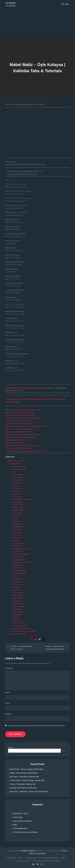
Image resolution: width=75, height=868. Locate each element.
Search (11, 747)
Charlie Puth (18, 502)
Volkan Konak (19, 551)
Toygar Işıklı (18, 557)
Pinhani (16, 617)
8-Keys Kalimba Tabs (18, 469)
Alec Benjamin (19, 604)
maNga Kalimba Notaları (23, 562)
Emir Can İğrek (19, 623)
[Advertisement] (37, 24)
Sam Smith (18, 513)
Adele (16, 518)
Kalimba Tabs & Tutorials (51, 399)
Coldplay (17, 494)
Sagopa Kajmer (19, 560)
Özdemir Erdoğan (20, 571)
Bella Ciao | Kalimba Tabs (15, 443)
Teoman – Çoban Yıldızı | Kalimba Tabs (19, 448)
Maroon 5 (17, 601)
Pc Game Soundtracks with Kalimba (24, 631)
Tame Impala (19, 543)
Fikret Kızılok (18, 527)
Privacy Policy (41, 853)
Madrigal (17, 529)
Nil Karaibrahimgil (20, 625)
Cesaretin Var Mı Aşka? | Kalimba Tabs (19, 423)
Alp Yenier (17, 521)
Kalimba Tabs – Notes (19, 388)
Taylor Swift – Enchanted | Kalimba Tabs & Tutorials (24, 434)
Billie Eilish (18, 568)
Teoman (17, 587)
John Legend (18, 483)
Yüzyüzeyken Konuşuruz (22, 499)
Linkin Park (18, 609)
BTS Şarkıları (19, 582)
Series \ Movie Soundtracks (20, 628)
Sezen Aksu (18, 516)
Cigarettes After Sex (21, 549)
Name (8, 692)
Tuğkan (16, 540)
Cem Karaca (18, 532)
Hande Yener (18, 505)
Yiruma (16, 590)
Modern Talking (19, 510)
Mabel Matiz (39, 388)
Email (8, 703)
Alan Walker (18, 595)
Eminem (17, 491)
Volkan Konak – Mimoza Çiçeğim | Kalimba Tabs (22, 410)
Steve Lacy (18, 496)
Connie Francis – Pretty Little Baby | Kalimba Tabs (23, 418)
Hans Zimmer (19, 584)
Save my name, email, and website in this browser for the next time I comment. (37, 726)
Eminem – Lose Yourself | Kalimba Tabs (19, 429)
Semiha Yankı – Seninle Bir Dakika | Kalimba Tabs (23, 445)
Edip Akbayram (19, 573)
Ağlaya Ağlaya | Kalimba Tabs (16, 440)
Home (7, 388)
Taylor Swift (18, 579)
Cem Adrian (18, 488)
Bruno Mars (18, 620)
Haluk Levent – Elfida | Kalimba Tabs (18, 432)
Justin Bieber (18, 593)
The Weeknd (18, 477)
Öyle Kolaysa (15, 402)
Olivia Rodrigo (19, 606)
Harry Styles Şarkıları (22, 554)
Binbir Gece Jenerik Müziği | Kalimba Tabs (20, 437)
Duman (16, 576)
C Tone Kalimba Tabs (13, 399)
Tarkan (16, 486)
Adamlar (17, 546)
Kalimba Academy (28, 851)
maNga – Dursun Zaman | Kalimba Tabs (20, 412)
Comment (9, 668)
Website (8, 714)
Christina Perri (19, 480)
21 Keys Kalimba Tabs (19, 466)
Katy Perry (18, 535)
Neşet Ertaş (18, 615)
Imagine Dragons (20, 524)
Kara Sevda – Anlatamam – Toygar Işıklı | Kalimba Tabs (25, 426)
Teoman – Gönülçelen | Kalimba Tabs (19, 421)
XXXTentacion (19, 612)
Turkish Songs (16, 464)
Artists (31, 388)
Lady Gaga (18, 538)
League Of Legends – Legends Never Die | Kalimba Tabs (26, 451)
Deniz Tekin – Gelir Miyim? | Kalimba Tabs (20, 415)
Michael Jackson (20, 598)
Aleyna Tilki (18, 507)
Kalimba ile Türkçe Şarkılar (31, 399)
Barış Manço (18, 565)
